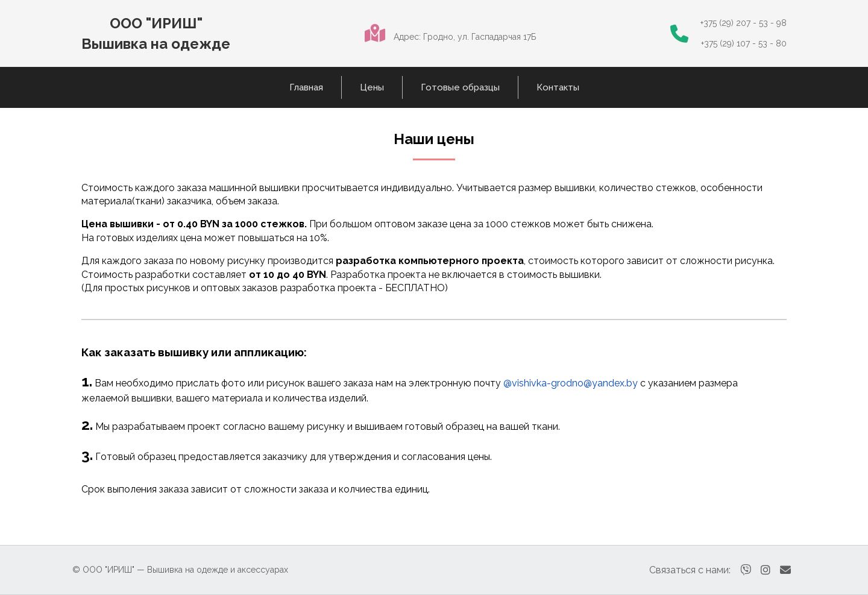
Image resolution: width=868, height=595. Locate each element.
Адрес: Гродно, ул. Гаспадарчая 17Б (465, 37)
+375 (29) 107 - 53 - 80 (744, 43)
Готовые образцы (460, 87)
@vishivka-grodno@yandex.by (571, 383)
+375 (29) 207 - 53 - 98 (744, 23)
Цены (372, 87)
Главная (306, 87)
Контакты (558, 87)
